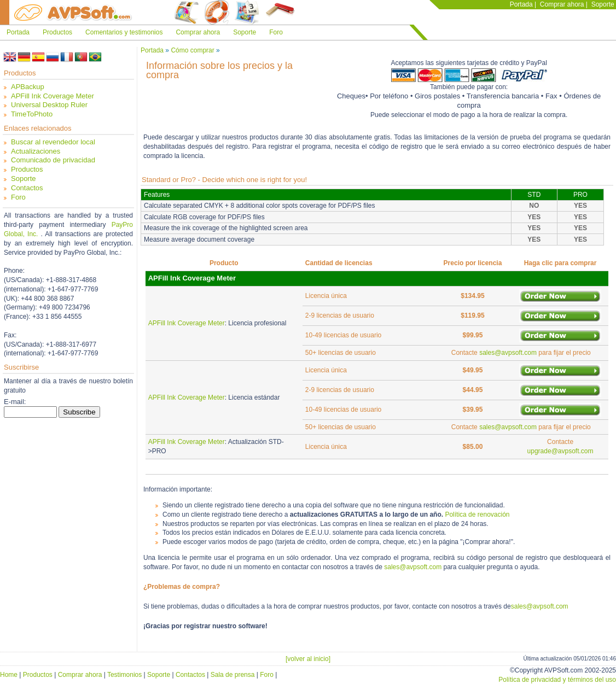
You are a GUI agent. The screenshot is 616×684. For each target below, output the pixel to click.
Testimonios (124, 675)
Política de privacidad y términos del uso (557, 680)
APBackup (28, 87)
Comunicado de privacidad (53, 160)
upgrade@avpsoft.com (560, 451)
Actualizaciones (36, 151)
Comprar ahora (562, 4)
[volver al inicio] (308, 659)
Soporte (603, 4)
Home (9, 675)
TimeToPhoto (32, 114)
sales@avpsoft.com (508, 353)
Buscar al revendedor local (53, 142)
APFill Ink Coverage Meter (53, 96)
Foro (276, 32)
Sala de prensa (233, 675)
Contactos (27, 188)
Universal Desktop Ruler (49, 105)
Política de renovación (477, 515)
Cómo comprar (192, 50)
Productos (57, 32)
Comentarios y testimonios (124, 32)
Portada (521, 4)
